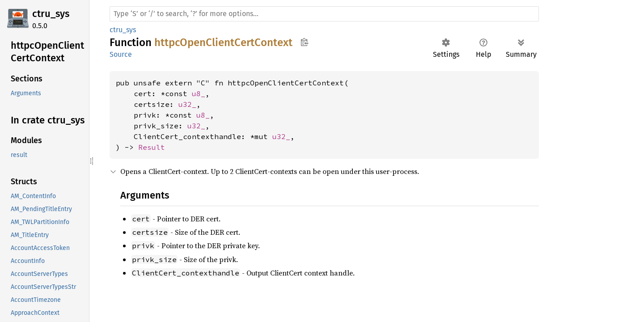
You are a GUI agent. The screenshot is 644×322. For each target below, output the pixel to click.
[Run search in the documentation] (324, 14)
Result (152, 147)
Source (121, 54)
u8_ (199, 93)
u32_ (187, 104)
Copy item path (304, 42)
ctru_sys (51, 14)
